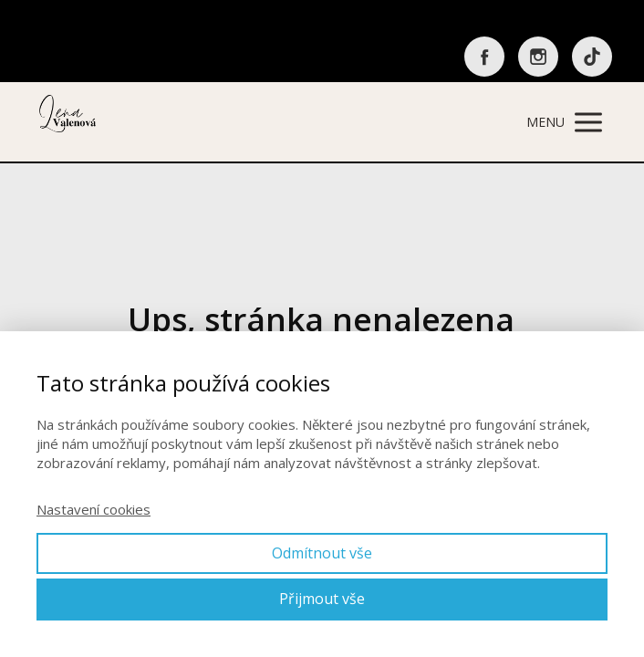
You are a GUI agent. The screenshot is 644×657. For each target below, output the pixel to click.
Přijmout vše (322, 599)
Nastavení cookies (93, 509)
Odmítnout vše (322, 553)
